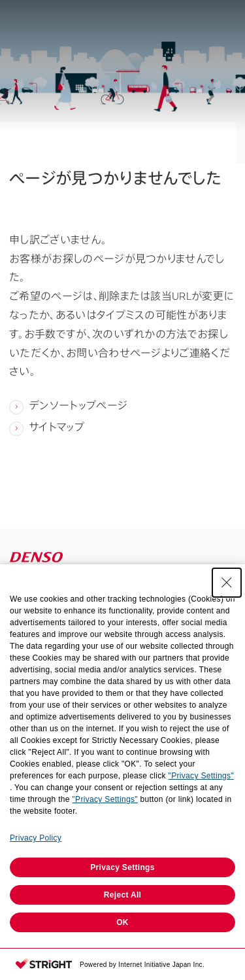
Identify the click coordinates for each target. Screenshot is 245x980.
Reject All (122, 895)
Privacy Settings (122, 867)
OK (122, 922)
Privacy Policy (36, 838)
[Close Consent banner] (227, 583)
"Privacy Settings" (201, 776)
